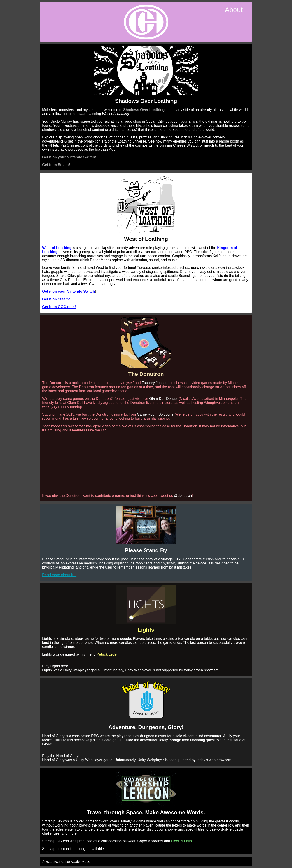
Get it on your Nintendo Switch (69, 157)
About (234, 10)
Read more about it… (59, 575)
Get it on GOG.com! (59, 307)
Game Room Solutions (155, 414)
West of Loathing (57, 248)
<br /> (146, 463)
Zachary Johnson (156, 383)
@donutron (183, 496)
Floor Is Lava (181, 841)
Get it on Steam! (56, 165)
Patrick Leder (107, 654)
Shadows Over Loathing (144, 110)
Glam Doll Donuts (163, 399)
